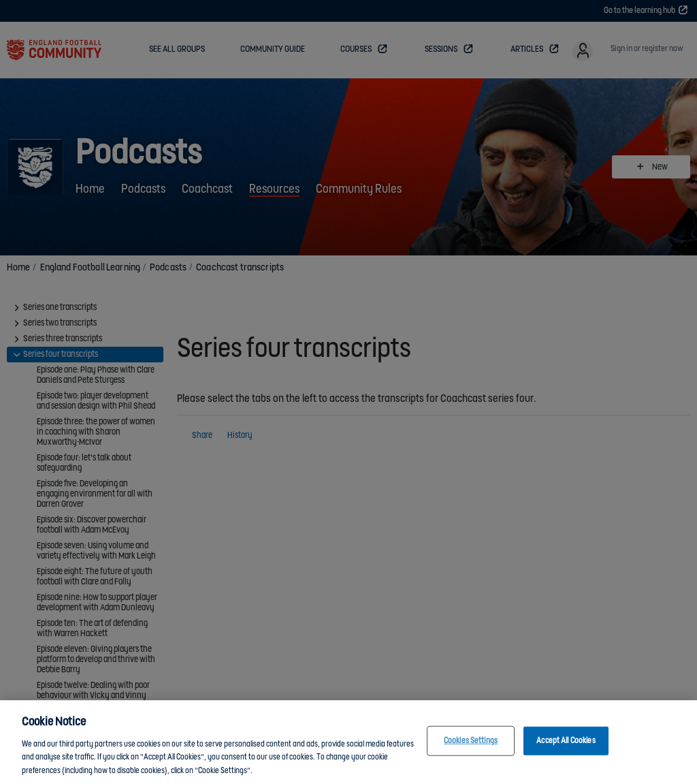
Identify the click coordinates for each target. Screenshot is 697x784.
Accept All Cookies (566, 749)
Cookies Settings (471, 749)
